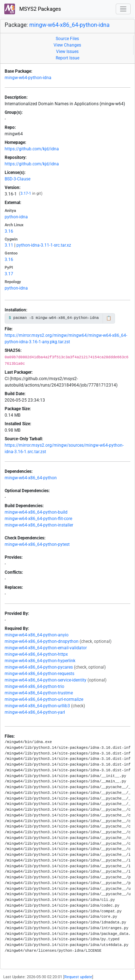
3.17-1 (26, 193)
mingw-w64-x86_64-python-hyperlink (40, 661)
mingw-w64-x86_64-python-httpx (36, 654)
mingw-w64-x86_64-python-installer (39, 525)
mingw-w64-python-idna (28, 78)
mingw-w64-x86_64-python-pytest (37, 544)
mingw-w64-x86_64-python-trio (34, 687)
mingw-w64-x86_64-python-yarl (35, 712)
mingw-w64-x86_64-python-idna (69, 25)
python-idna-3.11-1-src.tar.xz (44, 245)
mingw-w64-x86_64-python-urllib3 (37, 706)
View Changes (67, 45)
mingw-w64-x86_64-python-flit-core (38, 519)
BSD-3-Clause (17, 179)
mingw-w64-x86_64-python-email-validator (46, 648)
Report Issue (67, 58)
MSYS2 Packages (33, 9)
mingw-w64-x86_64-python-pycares (39, 667)
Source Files (67, 39)
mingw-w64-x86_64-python (31, 478)
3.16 (9, 231)
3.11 (9, 245)
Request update (78, 977)
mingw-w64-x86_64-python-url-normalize (44, 699)
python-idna (16, 217)
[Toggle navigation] (123, 9)
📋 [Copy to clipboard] (109, 318)
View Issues (67, 52)
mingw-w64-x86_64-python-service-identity (46, 680)
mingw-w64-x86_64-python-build (36, 512)
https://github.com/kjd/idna (32, 149)
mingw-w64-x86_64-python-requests (39, 674)
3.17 (9, 274)
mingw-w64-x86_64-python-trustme (39, 693)
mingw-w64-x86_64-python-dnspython (42, 641)
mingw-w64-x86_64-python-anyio (37, 635)
